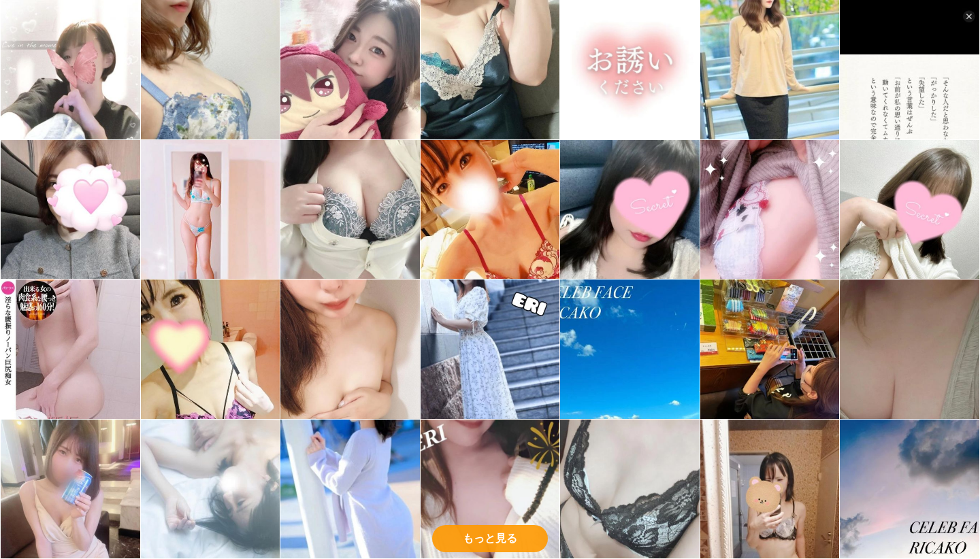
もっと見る (490, 538)
